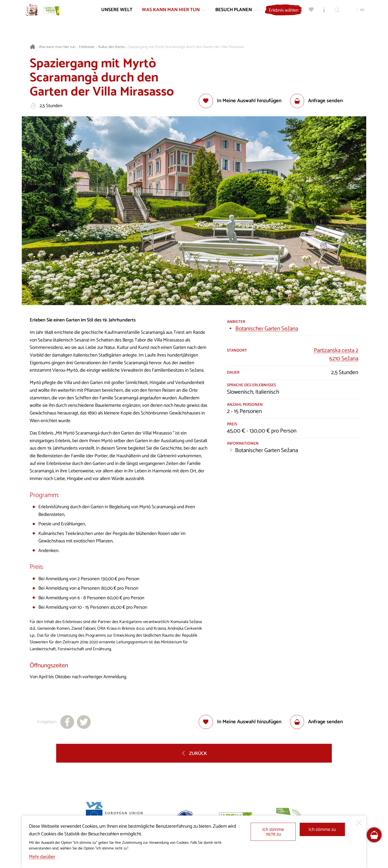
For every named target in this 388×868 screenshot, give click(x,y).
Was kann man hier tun (57, 47)
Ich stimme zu (322, 830)
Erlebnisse (87, 47)
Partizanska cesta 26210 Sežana (336, 354)
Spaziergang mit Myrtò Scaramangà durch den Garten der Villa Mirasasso (186, 47)
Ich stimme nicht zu (273, 832)
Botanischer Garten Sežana (267, 329)
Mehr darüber (42, 857)
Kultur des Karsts (111, 47)
